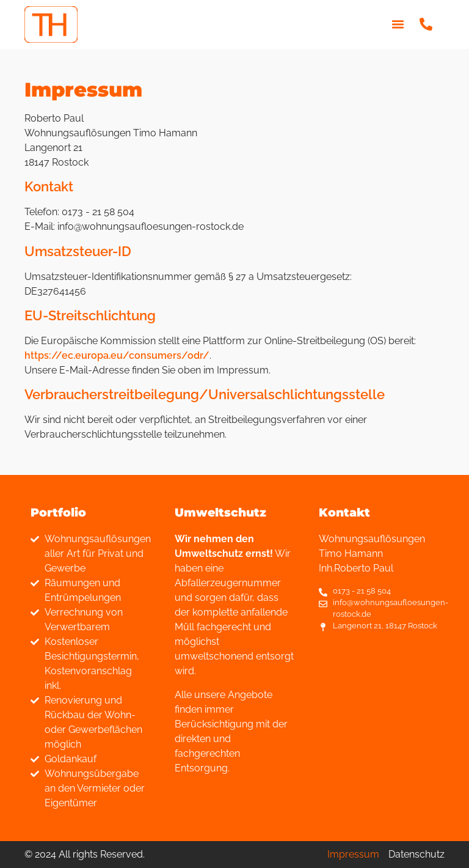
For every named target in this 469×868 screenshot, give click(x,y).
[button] (398, 24)
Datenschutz (416, 854)
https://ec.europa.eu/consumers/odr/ (117, 355)
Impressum (353, 854)
